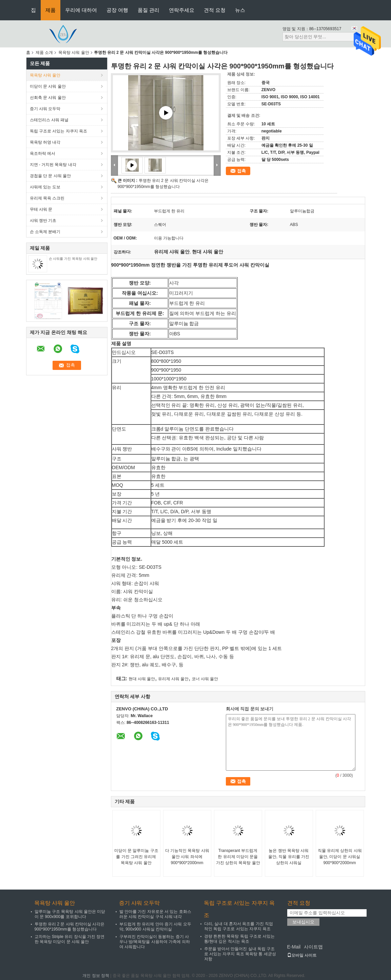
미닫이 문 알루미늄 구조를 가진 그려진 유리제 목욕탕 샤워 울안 (136, 857)
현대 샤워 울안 (142, 679)
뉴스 (240, 10)
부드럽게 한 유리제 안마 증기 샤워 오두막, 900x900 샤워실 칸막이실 (155, 927)
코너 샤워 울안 (205, 679)
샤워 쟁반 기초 (43, 221)
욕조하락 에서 (43, 153)
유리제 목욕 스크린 (47, 198)
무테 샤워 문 (41, 209)
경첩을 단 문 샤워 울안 (50, 176)
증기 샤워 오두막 (45, 109)
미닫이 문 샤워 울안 (48, 86)
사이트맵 (313, 947)
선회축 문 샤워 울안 (48, 98)
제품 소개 (44, 53)
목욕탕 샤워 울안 (74, 53)
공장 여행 (117, 10)
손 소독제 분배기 (45, 232)
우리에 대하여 (81, 10)
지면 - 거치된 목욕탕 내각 (53, 165)
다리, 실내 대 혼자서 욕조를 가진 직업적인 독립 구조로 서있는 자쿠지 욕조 (239, 926)
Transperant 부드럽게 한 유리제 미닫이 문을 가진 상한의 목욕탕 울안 (238, 857)
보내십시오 (303, 922)
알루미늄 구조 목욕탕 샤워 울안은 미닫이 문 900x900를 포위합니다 (70, 914)
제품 (51, 10)
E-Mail (294, 947)
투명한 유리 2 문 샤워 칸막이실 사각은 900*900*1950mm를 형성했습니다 (70, 927)
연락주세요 (182, 10)
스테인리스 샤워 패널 (49, 120)
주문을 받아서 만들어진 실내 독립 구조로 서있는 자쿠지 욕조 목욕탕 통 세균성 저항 (240, 954)
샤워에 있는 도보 (45, 187)
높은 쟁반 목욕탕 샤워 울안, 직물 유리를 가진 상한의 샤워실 (289, 857)
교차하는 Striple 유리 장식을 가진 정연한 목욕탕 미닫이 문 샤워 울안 (70, 939)
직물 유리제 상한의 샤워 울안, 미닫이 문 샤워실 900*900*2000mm (340, 857)
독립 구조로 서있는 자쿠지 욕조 (58, 131)
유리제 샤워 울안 (173, 679)
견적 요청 (215, 10)
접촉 (241, 171)
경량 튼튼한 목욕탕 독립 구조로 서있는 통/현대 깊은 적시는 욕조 (240, 939)
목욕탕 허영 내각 (45, 142)
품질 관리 (149, 10)
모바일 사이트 (302, 955)
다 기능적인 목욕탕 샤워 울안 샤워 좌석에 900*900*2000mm (187, 857)
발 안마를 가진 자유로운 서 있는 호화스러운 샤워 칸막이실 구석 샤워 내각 (155, 914)
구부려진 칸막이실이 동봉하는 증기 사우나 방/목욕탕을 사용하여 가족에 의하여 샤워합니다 (155, 942)
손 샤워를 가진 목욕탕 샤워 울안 (73, 259)
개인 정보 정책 (96, 976)
